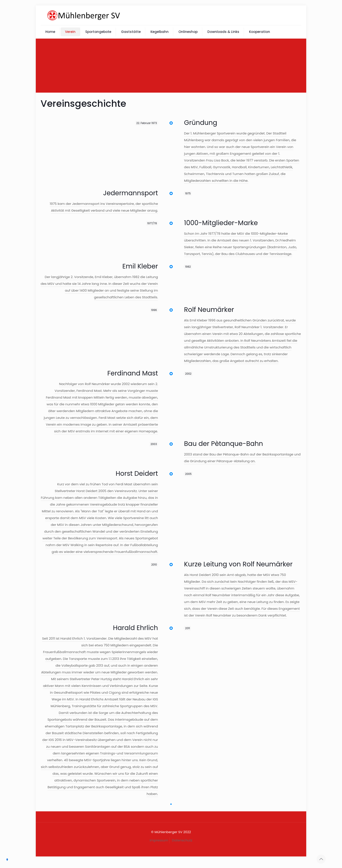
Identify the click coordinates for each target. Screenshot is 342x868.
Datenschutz (182, 840)
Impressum (159, 840)
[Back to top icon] (321, 859)
